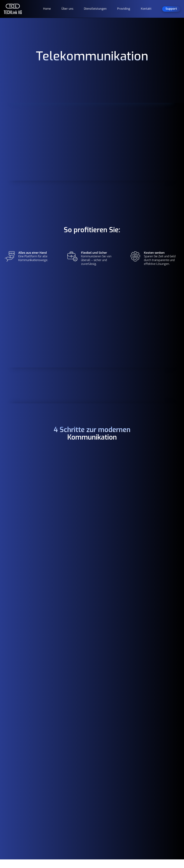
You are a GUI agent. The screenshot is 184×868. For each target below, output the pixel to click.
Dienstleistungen (95, 9)
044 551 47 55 (92, 791)
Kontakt (146, 9)
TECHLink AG (24, 802)
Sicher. (14, 784)
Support (122, 815)
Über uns (67, 9)
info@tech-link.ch (94, 798)
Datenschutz (159, 787)
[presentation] (114, 629)
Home (47, 9)
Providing (124, 9)
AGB (153, 780)
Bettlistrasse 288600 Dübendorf (94, 782)
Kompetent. (22, 775)
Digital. (15, 793)
